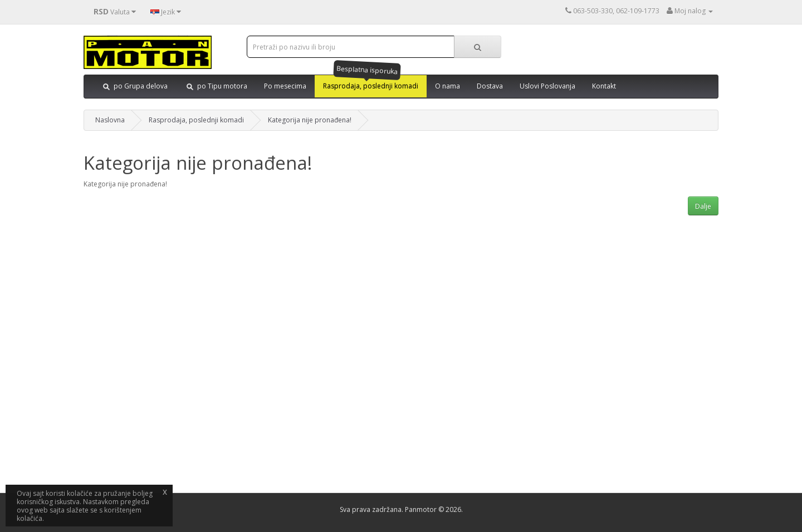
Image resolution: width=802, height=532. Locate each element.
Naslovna (110, 120)
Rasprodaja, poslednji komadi (196, 120)
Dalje (703, 206)
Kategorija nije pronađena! (310, 120)
